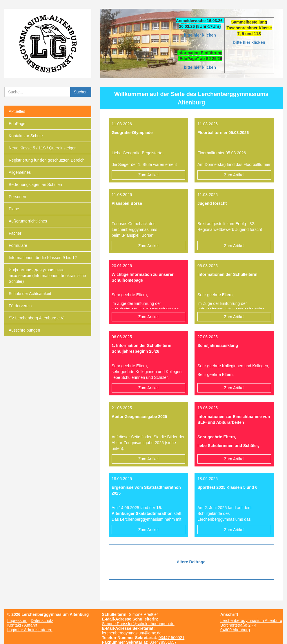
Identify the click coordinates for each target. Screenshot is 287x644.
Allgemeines (20, 172)
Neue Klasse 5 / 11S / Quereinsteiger (42, 148)
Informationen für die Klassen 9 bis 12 (43, 258)
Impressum (17, 621)
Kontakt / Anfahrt (22, 625)
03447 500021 (172, 638)
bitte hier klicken (200, 35)
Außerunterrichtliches (28, 221)
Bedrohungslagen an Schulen (35, 184)
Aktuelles (17, 111)
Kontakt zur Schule (26, 136)
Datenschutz (42, 621)
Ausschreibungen (24, 330)
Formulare (18, 245)
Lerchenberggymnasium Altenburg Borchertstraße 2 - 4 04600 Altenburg (251, 625)
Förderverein (20, 306)
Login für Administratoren (30, 630)
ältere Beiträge (191, 562)
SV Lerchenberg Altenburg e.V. (37, 318)
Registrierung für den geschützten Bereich (47, 160)
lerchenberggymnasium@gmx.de (132, 633)
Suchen (81, 92)
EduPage (17, 124)
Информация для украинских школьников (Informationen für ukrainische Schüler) (47, 276)
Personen (17, 197)
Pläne (14, 209)
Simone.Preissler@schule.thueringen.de (138, 624)
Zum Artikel (148, 175)
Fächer (15, 233)
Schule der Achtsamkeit (30, 294)
